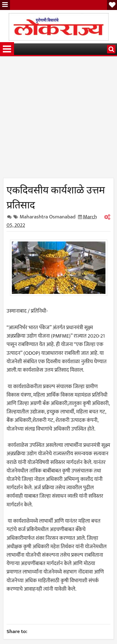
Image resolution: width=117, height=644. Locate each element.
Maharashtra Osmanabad (48, 217)
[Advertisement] (58, 119)
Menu (5, 5)
